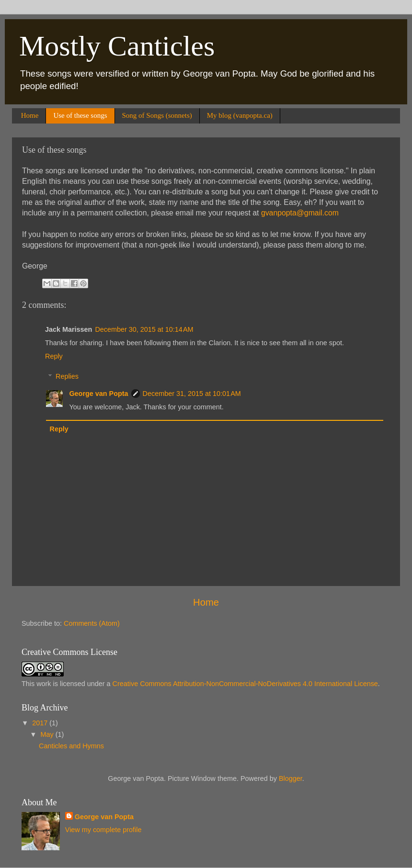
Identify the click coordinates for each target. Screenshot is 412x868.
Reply (54, 356)
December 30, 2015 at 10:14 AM (144, 329)
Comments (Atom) (92, 623)
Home (30, 115)
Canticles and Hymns (71, 746)
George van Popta (98, 394)
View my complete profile (103, 830)
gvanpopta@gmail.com (300, 213)
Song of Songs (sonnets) (157, 115)
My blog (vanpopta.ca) (240, 115)
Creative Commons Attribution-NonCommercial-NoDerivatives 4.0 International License (245, 684)
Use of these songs (80, 115)
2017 (41, 723)
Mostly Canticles (117, 46)
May (48, 734)
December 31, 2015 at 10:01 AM (192, 394)
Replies (67, 376)
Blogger (291, 778)
